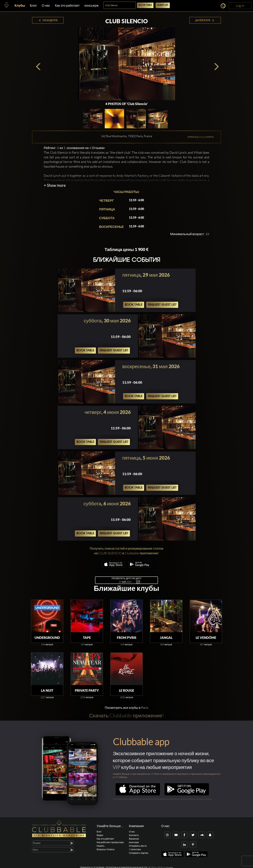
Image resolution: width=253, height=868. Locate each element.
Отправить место (138, 846)
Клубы (20, 5)
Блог (33, 5)
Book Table (145, 5)
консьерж (92, 5)
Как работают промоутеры (110, 842)
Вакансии (134, 839)
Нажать (101, 846)
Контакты (134, 835)
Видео (100, 835)
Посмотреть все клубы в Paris (126, 708)
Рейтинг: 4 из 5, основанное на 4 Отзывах (74, 148)
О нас (46, 5)
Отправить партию (139, 853)
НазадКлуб (48, 20)
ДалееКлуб (205, 20)
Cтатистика (135, 849)
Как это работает (67, 5)
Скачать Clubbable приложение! (126, 715)
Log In (240, 6)
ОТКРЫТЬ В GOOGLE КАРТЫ (200, 137)
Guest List (163, 5)
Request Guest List (162, 305)
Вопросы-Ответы (106, 849)
